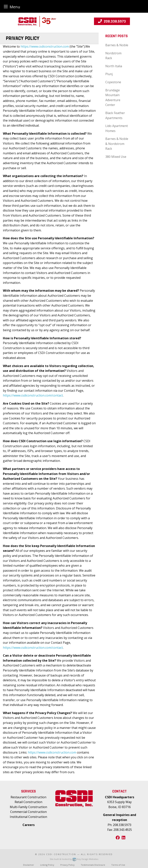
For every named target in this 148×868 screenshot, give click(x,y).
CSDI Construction (61, 854)
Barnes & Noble (117, 45)
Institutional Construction (28, 817)
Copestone (113, 82)
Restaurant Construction (28, 797)
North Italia (114, 66)
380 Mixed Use (116, 157)
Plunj (109, 74)
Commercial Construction (28, 812)
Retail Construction (28, 802)
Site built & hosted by (74, 859)
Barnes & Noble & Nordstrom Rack (117, 144)
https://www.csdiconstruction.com (45, 46)
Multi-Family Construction (28, 807)
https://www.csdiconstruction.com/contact (33, 395)
